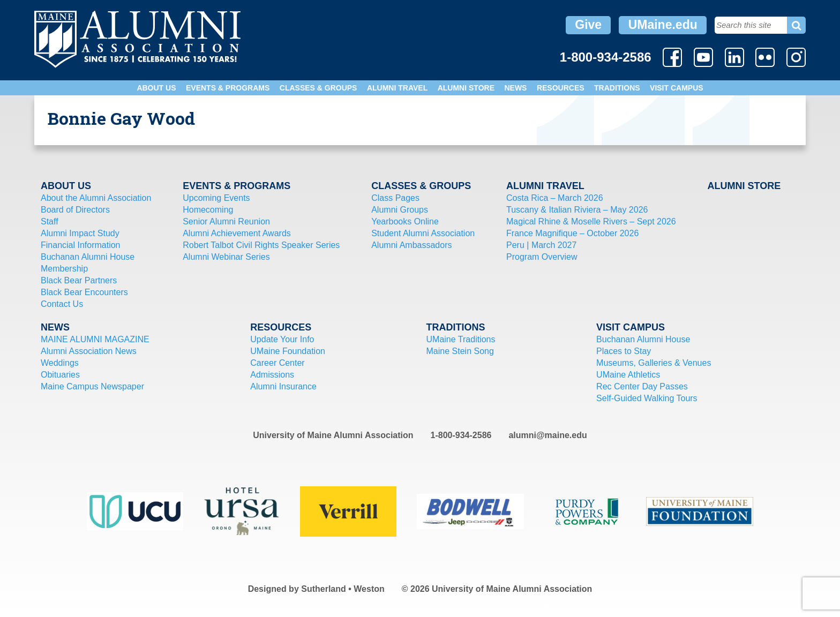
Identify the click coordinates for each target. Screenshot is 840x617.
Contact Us (62, 304)
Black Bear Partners (79, 280)
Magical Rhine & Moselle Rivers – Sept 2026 (591, 221)
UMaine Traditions (461, 339)
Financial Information (81, 245)
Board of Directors (75, 210)
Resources (561, 88)
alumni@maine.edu (547, 435)
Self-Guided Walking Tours (647, 398)
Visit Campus (677, 88)
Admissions (272, 375)
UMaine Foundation (288, 351)
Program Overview (542, 257)
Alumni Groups (400, 210)
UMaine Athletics (628, 375)
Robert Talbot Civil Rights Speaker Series (261, 245)
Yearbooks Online (405, 221)
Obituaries (60, 375)
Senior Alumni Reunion (226, 221)
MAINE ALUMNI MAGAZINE (95, 339)
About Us (156, 88)
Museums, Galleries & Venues (654, 363)
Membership (64, 269)
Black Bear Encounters (84, 292)
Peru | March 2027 (541, 245)
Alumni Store (466, 88)
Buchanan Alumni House (88, 257)
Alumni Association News (89, 351)
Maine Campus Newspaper (92, 386)
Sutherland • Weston (343, 589)
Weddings (60, 363)
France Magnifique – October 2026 (572, 233)
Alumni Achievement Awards (237, 233)
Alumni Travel (397, 88)
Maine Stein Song (460, 351)
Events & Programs (228, 88)
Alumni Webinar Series (226, 257)
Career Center (277, 363)
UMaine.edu (663, 25)
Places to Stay (624, 351)
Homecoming (208, 210)
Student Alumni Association (423, 233)
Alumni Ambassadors (411, 245)
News (515, 88)
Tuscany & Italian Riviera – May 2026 (577, 210)
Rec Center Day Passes (642, 386)
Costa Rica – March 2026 (555, 198)
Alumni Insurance (283, 386)
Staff (50, 221)
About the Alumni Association (96, 198)
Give (588, 25)
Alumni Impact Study (80, 233)
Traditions (617, 88)
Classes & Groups (318, 88)
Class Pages (395, 198)
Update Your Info (282, 339)
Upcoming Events (216, 198)
